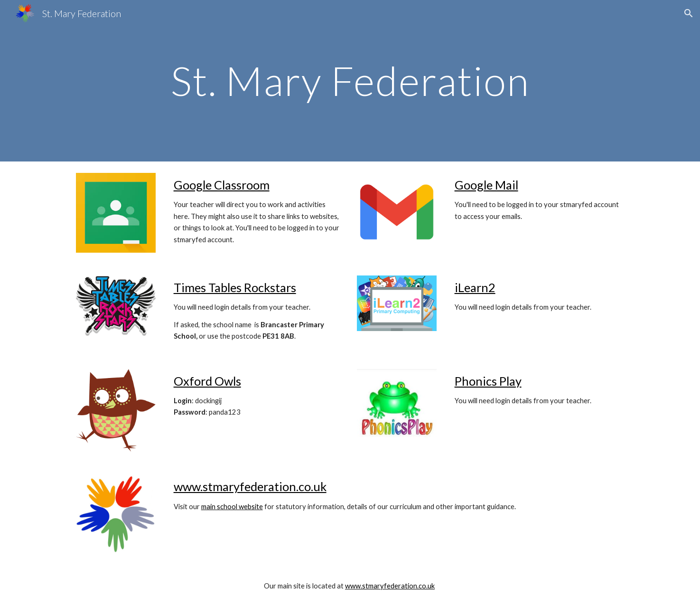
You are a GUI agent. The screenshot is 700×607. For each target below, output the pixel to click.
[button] (689, 13)
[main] (350, 81)
